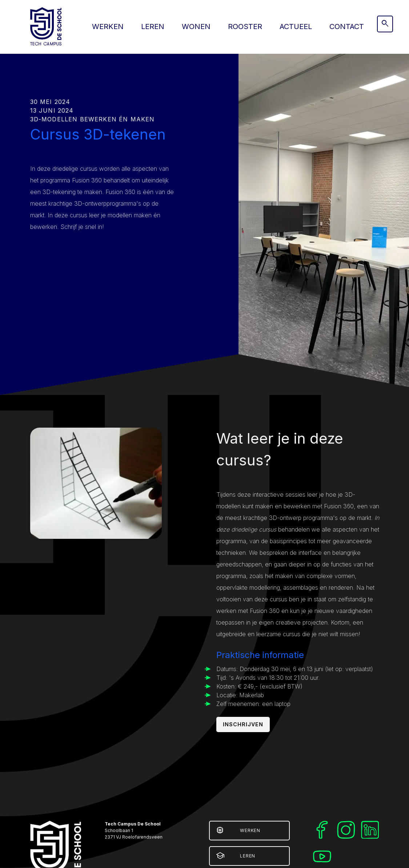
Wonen (196, 27)
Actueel (296, 27)
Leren (153, 27)
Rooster (245, 27)
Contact (347, 27)
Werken (108, 27)
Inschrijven (243, 724)
